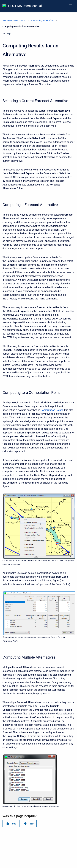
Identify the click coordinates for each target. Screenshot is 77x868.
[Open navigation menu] (70, 6)
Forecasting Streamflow (42, 21)
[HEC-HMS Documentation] (4, 6)
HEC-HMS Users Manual (25, 6)
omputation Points (53, 410)
